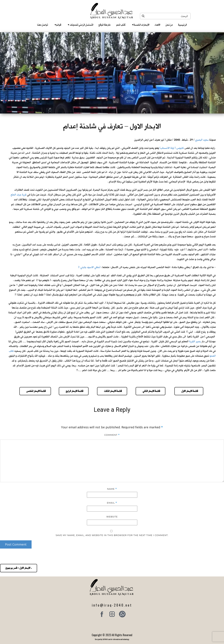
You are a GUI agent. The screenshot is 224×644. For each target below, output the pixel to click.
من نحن (169, 25)
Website (112, 517)
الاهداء (157, 25)
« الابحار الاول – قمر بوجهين (19, 568)
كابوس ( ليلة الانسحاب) (172, 148)
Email (112, 503)
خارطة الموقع (105, 25)
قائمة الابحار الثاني (151, 391)
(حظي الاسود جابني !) (89, 267)
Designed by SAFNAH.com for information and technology (112, 639)
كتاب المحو (121, 25)
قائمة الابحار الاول (189, 391)
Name (112, 489)
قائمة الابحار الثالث (112, 391)
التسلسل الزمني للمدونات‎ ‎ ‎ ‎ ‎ (81, 25)
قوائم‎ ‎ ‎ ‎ (58, 25)
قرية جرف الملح (19, 195)
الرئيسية (182, 25)
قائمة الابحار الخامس (35, 391)
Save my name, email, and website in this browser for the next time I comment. (112, 535)
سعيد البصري (202, 140)
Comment (112, 435)
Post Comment (16, 544)
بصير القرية (195, 341)
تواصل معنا (43, 25)
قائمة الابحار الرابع (74, 391)
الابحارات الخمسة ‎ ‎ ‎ (141, 25)
